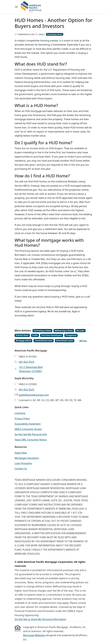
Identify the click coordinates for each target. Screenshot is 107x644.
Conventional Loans (44, 341)
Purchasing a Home (55, 34)
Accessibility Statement (28, 424)
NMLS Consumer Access (28, 429)
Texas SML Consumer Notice (31, 440)
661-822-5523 (27, 362)
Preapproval (71, 335)
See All (83, 341)
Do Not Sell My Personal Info (31, 434)
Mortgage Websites (34, 635)
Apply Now (21, 453)
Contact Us (21, 469)
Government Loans (65, 341)
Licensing (20, 413)
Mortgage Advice (24, 341)
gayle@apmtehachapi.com (34, 395)
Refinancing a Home (64, 331)
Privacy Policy (22, 419)
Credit (35, 335)
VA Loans (80, 331)
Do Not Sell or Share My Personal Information (40, 619)
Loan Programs (23, 463)
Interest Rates (22, 335)
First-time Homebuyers (52, 335)
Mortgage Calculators (27, 458)
